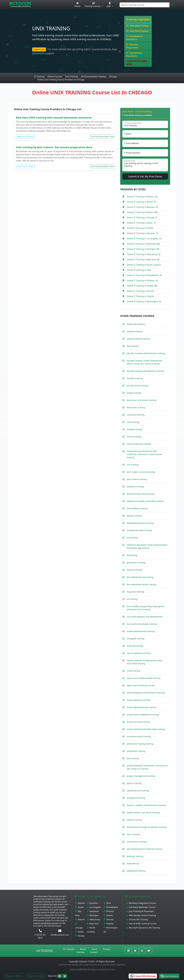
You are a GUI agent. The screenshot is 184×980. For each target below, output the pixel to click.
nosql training (133, 671)
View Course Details (25, 136)
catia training (133, 422)
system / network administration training (146, 805)
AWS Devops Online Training (141, 915)
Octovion (44, 951)
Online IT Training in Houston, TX (143, 233)
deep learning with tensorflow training (145, 501)
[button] (169, 976)
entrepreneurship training (139, 530)
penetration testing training (140, 744)
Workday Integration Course (141, 903)
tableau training (134, 820)
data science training (137, 479)
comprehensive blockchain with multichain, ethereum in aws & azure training (144, 454)
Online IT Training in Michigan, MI (143, 249)
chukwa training (134, 429)
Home (77, 5)
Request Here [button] (39, 49)
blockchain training (136, 407)
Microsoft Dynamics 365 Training (143, 928)
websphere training (136, 871)
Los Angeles (94, 907)
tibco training (133, 834)
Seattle (108, 915)
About (83, 949)
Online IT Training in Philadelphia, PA (144, 275)
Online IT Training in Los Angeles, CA (144, 239)
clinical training (134, 437)
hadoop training (134, 570)
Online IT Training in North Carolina (144, 265)
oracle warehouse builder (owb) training (146, 729)
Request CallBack (14, 976)
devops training (134, 516)
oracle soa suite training (138, 722)
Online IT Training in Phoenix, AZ (142, 281)
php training (133, 758)
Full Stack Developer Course (141, 907)
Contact (94, 952)
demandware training (137, 508)
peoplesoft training (136, 751)
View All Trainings (36, 976)
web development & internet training (145, 849)
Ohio (107, 903)
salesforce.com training (138, 791)
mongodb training (136, 639)
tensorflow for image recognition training (147, 827)
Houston (92, 903)
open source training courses (141, 685)
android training (135, 331)
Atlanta (80, 903)
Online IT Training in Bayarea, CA (142, 207)
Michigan (93, 915)
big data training (135, 378)
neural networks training (139, 653)
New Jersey (94, 919)
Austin (80, 907)
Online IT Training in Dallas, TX (141, 223)
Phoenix (109, 911)
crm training (133, 465)
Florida (80, 936)
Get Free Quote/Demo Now (102, 136)
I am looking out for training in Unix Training (145, 165)
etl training (132, 555)
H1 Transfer (69, 949)
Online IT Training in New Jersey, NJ (143, 254)
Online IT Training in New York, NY (143, 260)
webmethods (133, 864)
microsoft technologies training (142, 624)
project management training (141, 776)
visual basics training (137, 842)
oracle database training (138, 700)
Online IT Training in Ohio (139, 270)
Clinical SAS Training (137, 919)
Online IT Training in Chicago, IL (142, 218)
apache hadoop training (138, 339)
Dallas (79, 932)
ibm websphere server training (142, 584)
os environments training (139, 736)
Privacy (106, 949)
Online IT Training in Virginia (140, 296)
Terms (94, 949)
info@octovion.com (60, 935)
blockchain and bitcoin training (142, 400)
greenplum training (136, 563)
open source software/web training (144, 678)
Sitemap (80, 952)
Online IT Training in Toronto (140, 291)
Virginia (109, 924)
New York (93, 924)
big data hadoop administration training (146, 353)
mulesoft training (135, 646)
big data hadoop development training (145, 371)
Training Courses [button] (93, 5)
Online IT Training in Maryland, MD (143, 244)
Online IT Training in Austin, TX (141, 202)
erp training (132, 538)
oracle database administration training (146, 693)
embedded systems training (140, 523)
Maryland (93, 911)
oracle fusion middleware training (143, 715)
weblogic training (135, 856)
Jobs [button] (109, 5)
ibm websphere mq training (140, 577)
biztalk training (134, 393)
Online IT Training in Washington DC (144, 301)
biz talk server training (137, 386)
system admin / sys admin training (143, 812)
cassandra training (136, 415)
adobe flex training (136, 324)
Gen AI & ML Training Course (141, 924)
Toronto (109, 919)
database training (135, 487)
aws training (133, 346)
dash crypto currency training (141, 472)
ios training (132, 599)
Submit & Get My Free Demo (145, 176)
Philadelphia (111, 907)
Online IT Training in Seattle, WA (142, 286)
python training (134, 783)
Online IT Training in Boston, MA (142, 212)
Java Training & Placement (140, 911)
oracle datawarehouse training (141, 707)
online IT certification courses (46, 923)
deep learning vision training (140, 494)
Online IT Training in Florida (140, 228)
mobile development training (141, 631)
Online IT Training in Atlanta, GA (142, 197)
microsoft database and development (145, 617)
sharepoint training (136, 798)
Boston (80, 919)
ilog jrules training (135, 592)
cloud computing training (139, 444)
